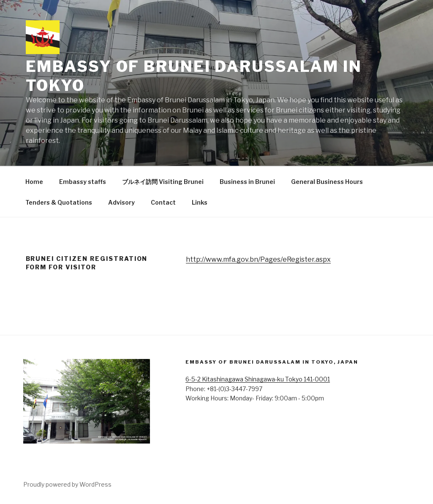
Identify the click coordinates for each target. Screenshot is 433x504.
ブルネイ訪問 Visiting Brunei (163, 182)
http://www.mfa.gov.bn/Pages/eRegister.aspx (258, 259)
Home (34, 182)
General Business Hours (327, 182)
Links (200, 202)
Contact (163, 202)
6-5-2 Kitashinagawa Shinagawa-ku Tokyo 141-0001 (258, 379)
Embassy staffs (83, 182)
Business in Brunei (247, 182)
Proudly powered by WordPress (67, 484)
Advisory (121, 202)
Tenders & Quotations (59, 202)
